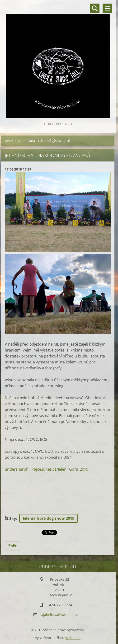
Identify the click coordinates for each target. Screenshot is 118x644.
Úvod (9, 141)
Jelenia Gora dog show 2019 (49, 518)
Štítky (10, 518)
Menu (107, 8)
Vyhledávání (95, 8)
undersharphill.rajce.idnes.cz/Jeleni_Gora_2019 (47, 469)
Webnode (73, 638)
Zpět (12, 546)
